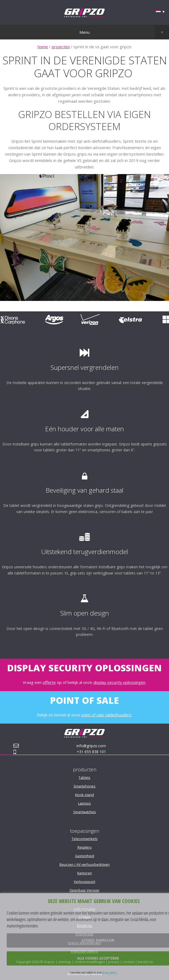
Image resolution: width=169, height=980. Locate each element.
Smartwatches (85, 812)
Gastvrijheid (85, 856)
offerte (49, 682)
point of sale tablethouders (106, 715)
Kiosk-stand (84, 795)
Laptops (84, 803)
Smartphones (84, 786)
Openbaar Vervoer (84, 890)
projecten (61, 47)
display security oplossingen (119, 682)
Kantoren (85, 873)
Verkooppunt (84, 882)
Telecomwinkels (85, 839)
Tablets (84, 778)
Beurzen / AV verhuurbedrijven (85, 864)
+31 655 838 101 (91, 752)
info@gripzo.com (91, 746)
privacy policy (109, 972)
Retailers (85, 847)
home (43, 47)
